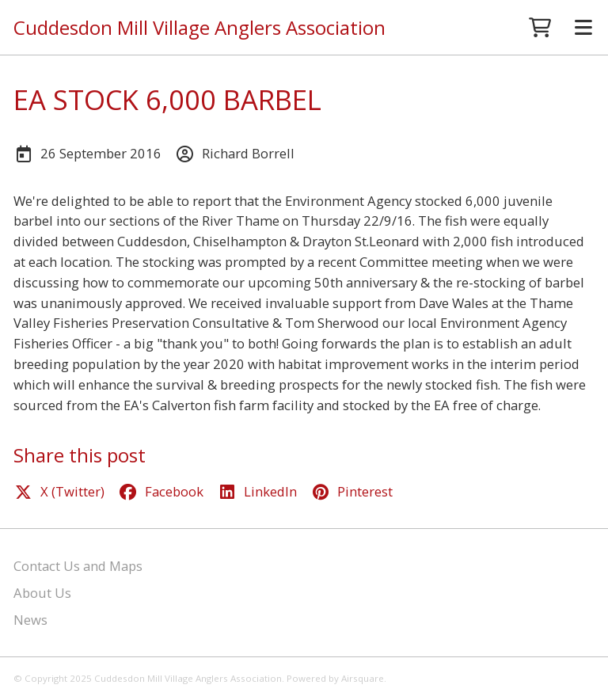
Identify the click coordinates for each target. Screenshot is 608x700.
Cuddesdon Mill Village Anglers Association (199, 27)
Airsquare (363, 678)
